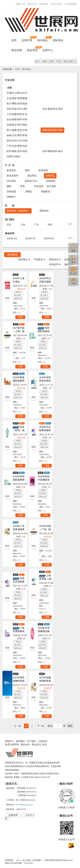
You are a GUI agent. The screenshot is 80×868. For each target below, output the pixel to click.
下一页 (41, 726)
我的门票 (21, 4)
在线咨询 (13, 815)
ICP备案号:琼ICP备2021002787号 (36, 777)
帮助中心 (10, 741)
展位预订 (18, 295)
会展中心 (48, 50)
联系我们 (21, 741)
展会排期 (17, 50)
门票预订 (18, 292)
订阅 (20, 317)
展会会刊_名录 (39, 745)
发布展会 (12, 255)
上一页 (17, 726)
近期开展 (27, 40)
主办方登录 (56, 4)
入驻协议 (43, 741)
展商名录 (18, 299)
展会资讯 (32, 50)
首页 (14, 40)
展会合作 (25, 745)
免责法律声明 (12, 745)
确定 (70, 726)
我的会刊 (32, 4)
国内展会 (42, 40)
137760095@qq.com (25, 805)
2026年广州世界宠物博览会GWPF (19, 529)
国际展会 (58, 40)
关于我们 (32, 741)
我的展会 (44, 4)
